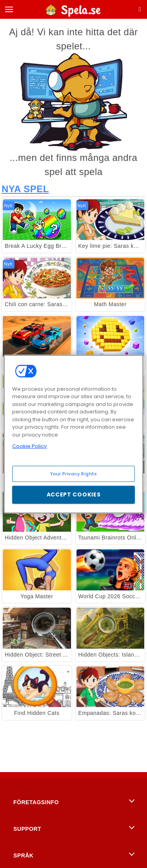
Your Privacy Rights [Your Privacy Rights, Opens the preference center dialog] (74, 473)
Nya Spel (25, 189)
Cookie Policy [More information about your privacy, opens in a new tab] (29, 446)
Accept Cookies (74, 494)
